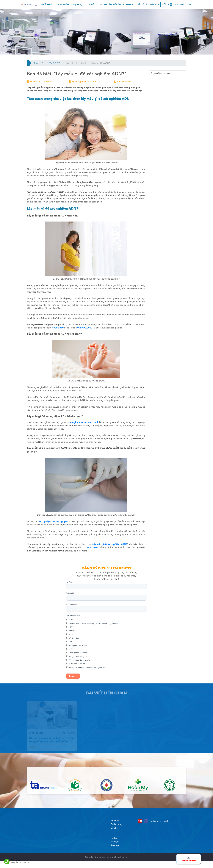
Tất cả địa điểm (149, 5)
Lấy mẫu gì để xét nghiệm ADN (109, 546)
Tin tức (91, 5)
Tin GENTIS (55, 65)
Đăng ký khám (189, 861)
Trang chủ (39, 65)
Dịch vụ (78, 5)
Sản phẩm (63, 5)
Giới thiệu (47, 5)
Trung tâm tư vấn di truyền (116, 5)
